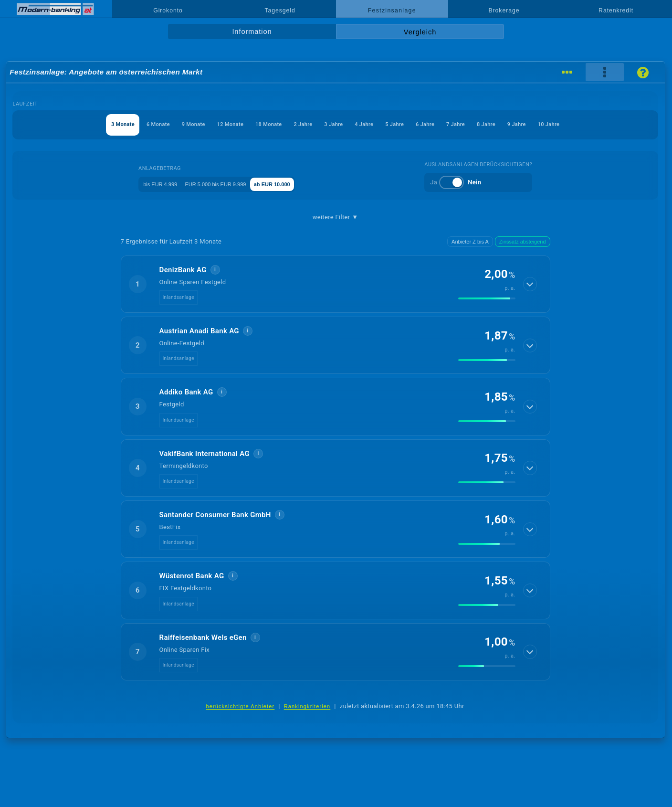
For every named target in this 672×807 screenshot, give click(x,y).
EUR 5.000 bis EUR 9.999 (223, 184)
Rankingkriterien (307, 706)
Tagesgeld (280, 11)
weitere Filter (336, 217)
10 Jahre (613, 124)
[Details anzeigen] (531, 284)
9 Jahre (571, 124)
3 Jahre (331, 124)
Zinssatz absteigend (523, 242)
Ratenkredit (616, 11)
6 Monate (105, 124)
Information (252, 32)
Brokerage (504, 11)
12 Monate (197, 124)
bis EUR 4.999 (152, 184)
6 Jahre (451, 124)
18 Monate (247, 124)
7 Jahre (491, 124)
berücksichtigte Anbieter (240, 706)
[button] (336, 284)
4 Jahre (371, 124)
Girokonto (168, 11)
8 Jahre (531, 124)
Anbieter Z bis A (470, 242)
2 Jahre (291, 124)
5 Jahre (411, 124)
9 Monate (150, 124)
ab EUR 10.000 (296, 184)
